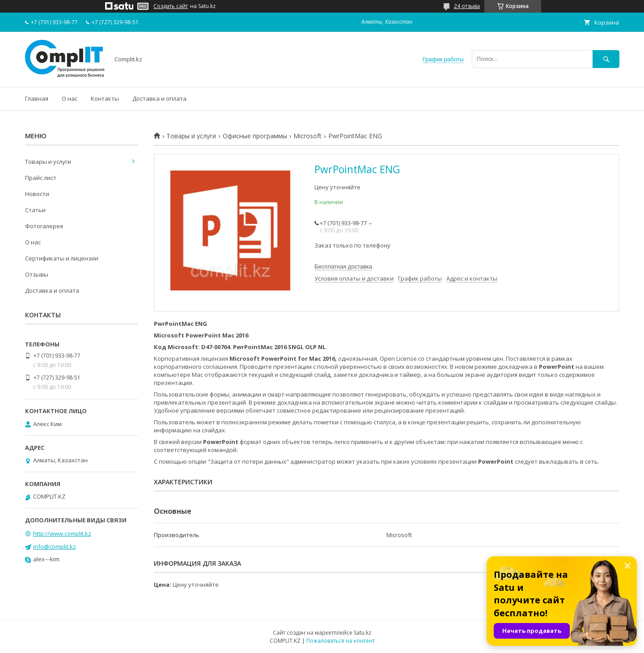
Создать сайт (171, 6)
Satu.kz (362, 633)
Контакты (105, 98)
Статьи (35, 210)
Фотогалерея (44, 226)
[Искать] (606, 59)
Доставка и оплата (159, 98)
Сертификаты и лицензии (62, 258)
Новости (37, 194)
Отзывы (37, 274)
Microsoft (307, 136)
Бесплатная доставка (343, 267)
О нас (70, 98)
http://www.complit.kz (62, 533)
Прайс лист (41, 178)
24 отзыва (467, 6)
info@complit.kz (55, 546)
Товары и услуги (191, 136)
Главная (37, 98)
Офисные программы (255, 136)
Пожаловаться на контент (341, 641)
